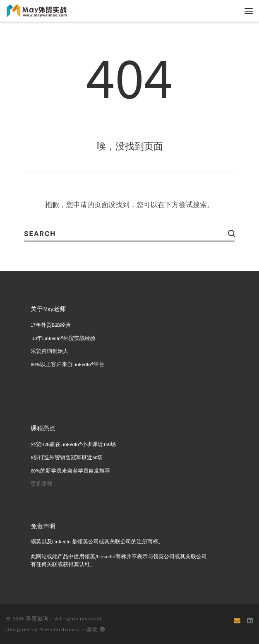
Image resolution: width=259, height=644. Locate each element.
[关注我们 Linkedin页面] (250, 620)
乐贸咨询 (37, 619)
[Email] (237, 620)
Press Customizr (60, 629)
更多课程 (41, 484)
